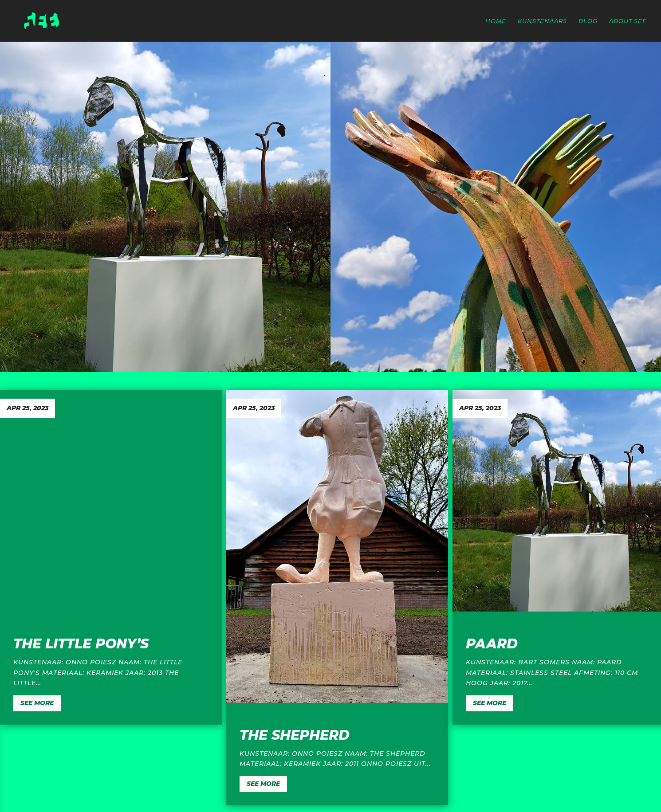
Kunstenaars (542, 21)
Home (496, 21)
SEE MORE (37, 703)
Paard (492, 644)
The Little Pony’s (81, 644)
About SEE (628, 21)
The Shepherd (295, 735)
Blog (588, 21)
